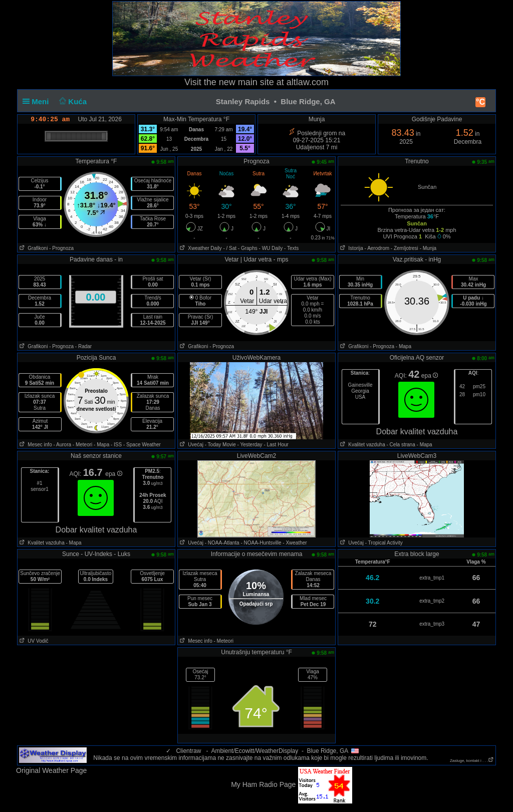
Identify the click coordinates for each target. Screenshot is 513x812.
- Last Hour (276, 445)
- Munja (428, 248)
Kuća (72, 101)
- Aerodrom (377, 248)
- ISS (116, 445)
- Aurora (62, 445)
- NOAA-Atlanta (222, 543)
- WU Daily (271, 248)
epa (430, 376)
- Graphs (248, 248)
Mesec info (35, 445)
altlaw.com (308, 82)
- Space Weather (142, 445)
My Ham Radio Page (263, 784)
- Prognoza (61, 248)
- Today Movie (220, 445)
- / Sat (230, 248)
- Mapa (404, 346)
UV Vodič (33, 641)
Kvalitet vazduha (362, 445)
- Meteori (82, 445)
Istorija (351, 248)
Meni (38, 101)
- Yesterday (250, 445)
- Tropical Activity (384, 543)
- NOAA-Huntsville (261, 543)
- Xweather (295, 543)
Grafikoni (33, 248)
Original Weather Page (51, 770)
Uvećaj (191, 445)
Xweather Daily (200, 248)
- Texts (291, 248)
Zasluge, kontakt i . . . (472, 761)
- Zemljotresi (405, 248)
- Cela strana (401, 445)
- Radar (83, 346)
